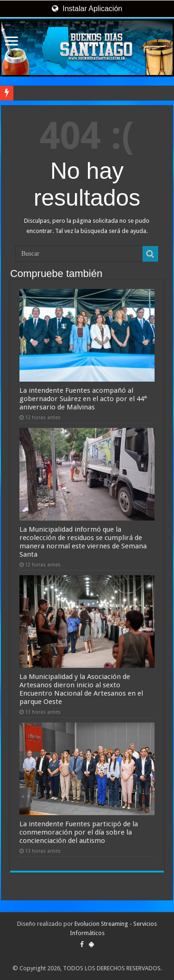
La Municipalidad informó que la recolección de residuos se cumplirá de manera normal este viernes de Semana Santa (83, 542)
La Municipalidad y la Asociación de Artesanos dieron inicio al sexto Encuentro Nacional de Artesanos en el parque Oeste (81, 689)
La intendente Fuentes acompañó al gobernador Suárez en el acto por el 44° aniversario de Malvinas (83, 399)
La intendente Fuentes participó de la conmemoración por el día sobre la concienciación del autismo (79, 832)
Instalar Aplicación (87, 9)
